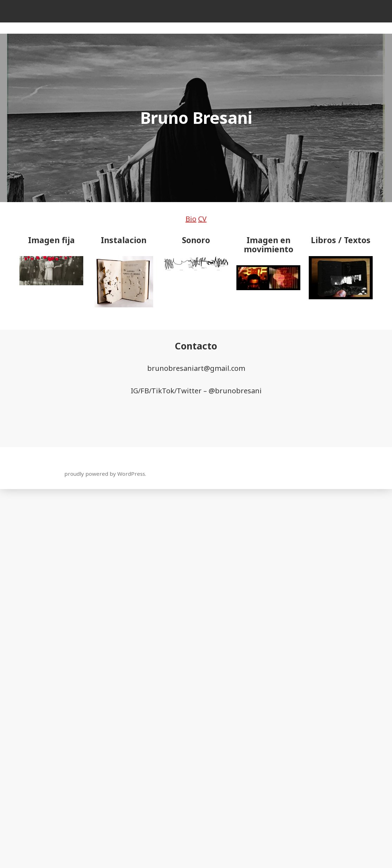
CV (202, 219)
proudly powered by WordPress (105, 474)
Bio (191, 219)
